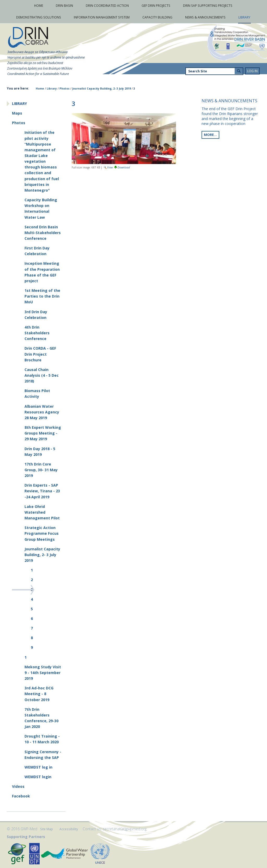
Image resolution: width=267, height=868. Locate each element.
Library (52, 89)
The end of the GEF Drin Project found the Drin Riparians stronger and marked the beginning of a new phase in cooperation (230, 116)
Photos (65, 89)
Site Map (47, 829)
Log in (252, 71)
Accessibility (69, 829)
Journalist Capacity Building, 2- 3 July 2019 (102, 89)
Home (40, 89)
